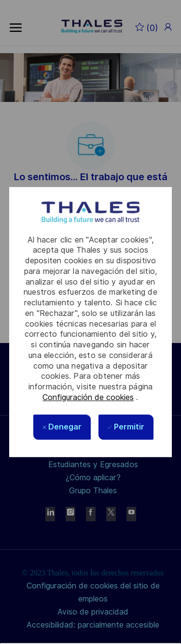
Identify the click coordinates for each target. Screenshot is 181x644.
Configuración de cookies (88, 397)
